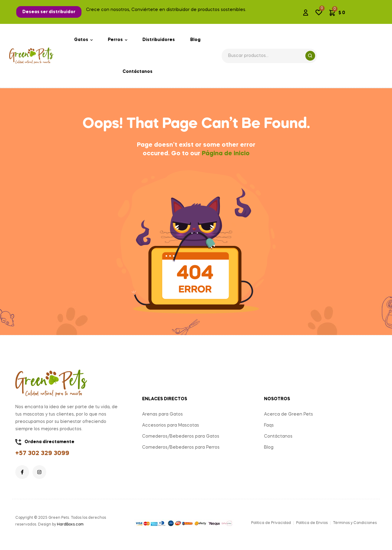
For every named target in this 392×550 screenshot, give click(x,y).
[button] (49, 12)
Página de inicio (226, 154)
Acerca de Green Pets (288, 414)
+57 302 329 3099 (42, 454)
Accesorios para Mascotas (171, 425)
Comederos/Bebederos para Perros (181, 447)
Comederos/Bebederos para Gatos (181, 436)
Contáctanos (278, 436)
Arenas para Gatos (162, 414)
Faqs (269, 425)
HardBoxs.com (70, 525)
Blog (269, 447)
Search (310, 56)
